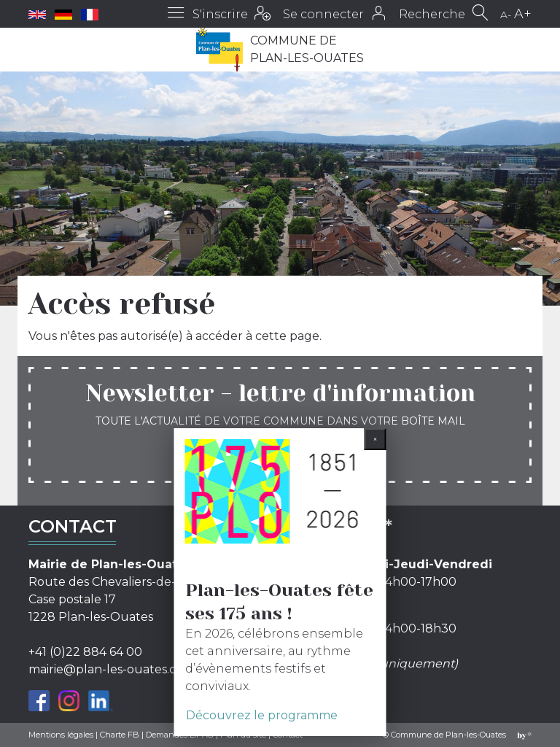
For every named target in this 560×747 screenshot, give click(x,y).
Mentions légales (61, 735)
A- (506, 15)
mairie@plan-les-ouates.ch (106, 669)
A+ (523, 14)
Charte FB (120, 735)
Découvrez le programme (262, 715)
